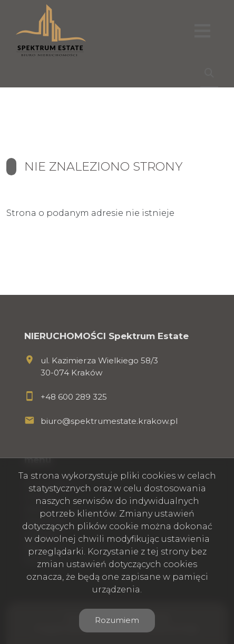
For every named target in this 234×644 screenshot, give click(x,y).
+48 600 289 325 (74, 397)
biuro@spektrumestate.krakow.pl (109, 421)
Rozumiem (117, 620)
